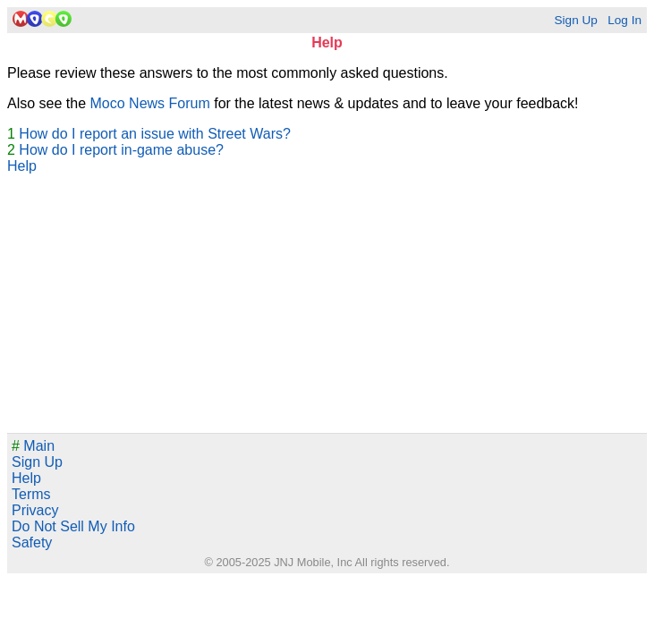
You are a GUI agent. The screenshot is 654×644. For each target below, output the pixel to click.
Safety (32, 542)
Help (22, 166)
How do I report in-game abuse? (121, 150)
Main (33, 446)
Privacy (35, 510)
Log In (624, 20)
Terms (31, 494)
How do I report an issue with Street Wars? (155, 134)
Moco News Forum (150, 103)
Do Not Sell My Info (73, 526)
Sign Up (575, 20)
